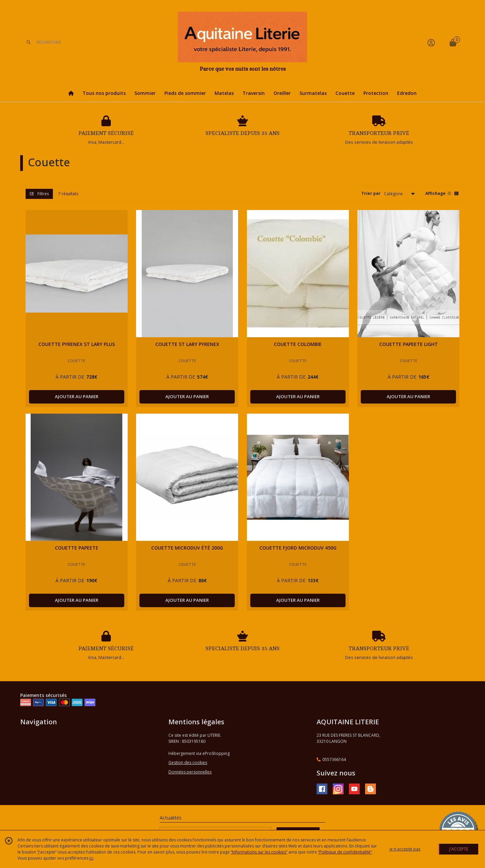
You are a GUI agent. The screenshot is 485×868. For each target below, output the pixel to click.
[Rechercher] (29, 43)
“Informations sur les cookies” (259, 852)
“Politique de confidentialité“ (345, 852)
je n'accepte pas (405, 849)
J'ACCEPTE (459, 849)
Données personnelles (190, 772)
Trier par (371, 193)
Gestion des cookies (188, 762)
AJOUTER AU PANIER (77, 396)
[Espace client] (431, 43)
